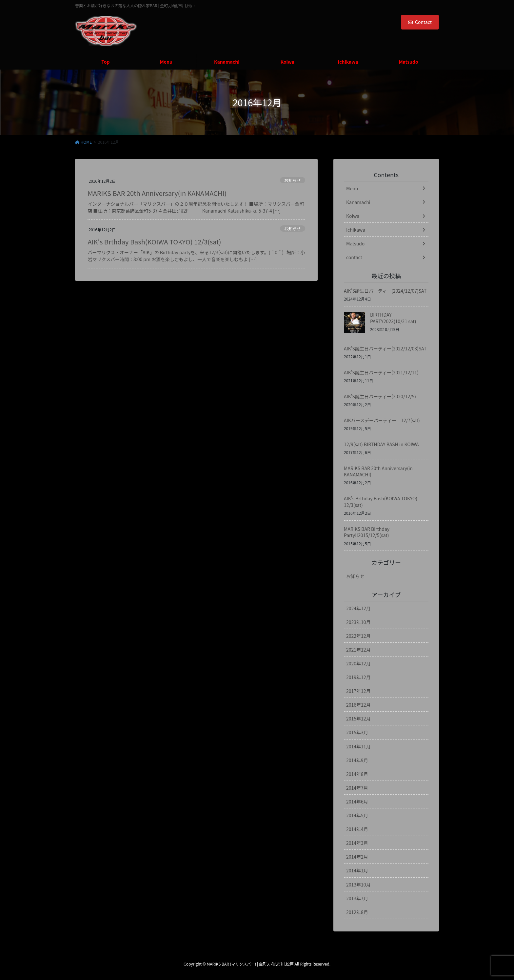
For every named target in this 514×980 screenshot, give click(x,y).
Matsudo (355, 243)
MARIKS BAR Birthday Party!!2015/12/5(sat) (367, 532)
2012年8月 (357, 912)
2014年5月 (357, 815)
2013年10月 (358, 885)
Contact (420, 22)
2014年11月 (358, 746)
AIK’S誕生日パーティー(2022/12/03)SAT (385, 348)
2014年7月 (357, 788)
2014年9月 (357, 760)
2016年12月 (358, 705)
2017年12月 (358, 691)
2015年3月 (357, 732)
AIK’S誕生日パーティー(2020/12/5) (380, 396)
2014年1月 (357, 870)
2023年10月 (358, 622)
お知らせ (293, 180)
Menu (352, 188)
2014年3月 (357, 843)
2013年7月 (357, 898)
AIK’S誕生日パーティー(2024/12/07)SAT (385, 291)
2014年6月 (357, 802)
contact (354, 257)
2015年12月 (358, 719)
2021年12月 (358, 650)
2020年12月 (358, 663)
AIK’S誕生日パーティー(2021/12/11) (381, 372)
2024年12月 (358, 608)
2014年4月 (357, 829)
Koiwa (353, 216)
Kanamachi (358, 202)
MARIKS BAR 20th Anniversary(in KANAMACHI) (157, 193)
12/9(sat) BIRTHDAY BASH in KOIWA (381, 444)
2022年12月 (358, 636)
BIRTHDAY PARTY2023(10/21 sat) (393, 318)
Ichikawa (356, 230)
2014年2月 (357, 857)
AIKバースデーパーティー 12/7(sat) (382, 420)
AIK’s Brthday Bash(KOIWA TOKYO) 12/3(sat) (154, 242)
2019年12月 (358, 677)
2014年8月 (357, 774)
